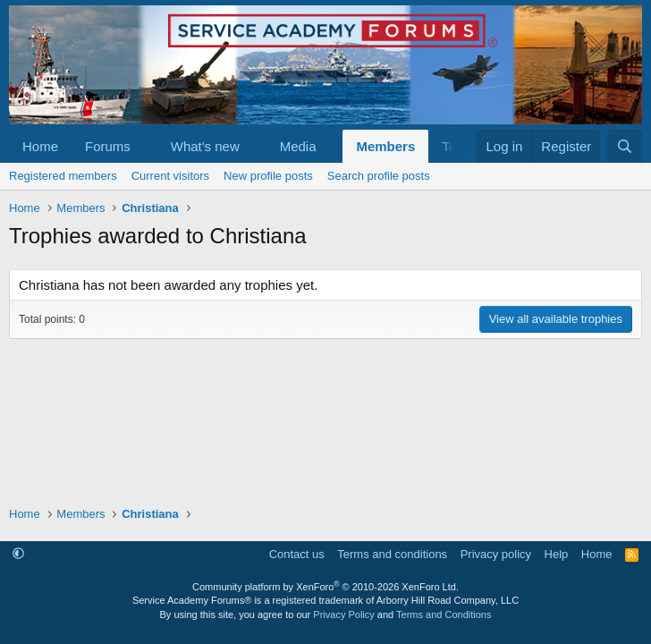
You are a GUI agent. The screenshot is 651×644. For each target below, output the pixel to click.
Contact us (297, 554)
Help (557, 554)
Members (385, 146)
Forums (108, 146)
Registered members (63, 176)
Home (40, 146)
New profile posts (268, 176)
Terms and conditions (392, 554)
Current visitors (170, 176)
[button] (145, 146)
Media (298, 146)
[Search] (625, 146)
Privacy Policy (343, 614)
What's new (205, 146)
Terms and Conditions (444, 614)
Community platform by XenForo (325, 587)
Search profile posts (379, 176)
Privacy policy (496, 554)
